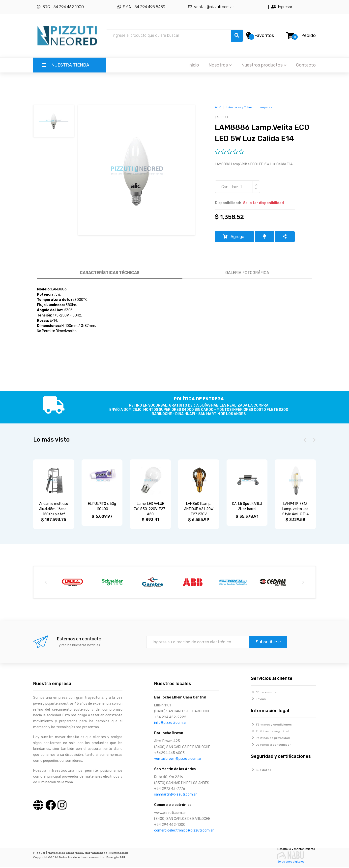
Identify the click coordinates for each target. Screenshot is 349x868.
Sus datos (261, 771)
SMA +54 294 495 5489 (141, 7)
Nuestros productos (264, 65)
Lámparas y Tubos (240, 107)
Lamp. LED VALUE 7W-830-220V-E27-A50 (150, 510)
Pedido (308, 35)
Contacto (306, 65)
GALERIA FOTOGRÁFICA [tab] (247, 273)
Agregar (236, 237)
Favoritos (264, 35)
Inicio (194, 65)
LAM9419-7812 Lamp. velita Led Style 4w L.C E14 (295, 510)
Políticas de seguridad (270, 732)
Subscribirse (268, 643)
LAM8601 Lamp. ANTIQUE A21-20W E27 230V (199, 510)
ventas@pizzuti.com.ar (211, 7)
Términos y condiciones (271, 725)
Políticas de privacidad (270, 739)
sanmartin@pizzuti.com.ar (175, 795)
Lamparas (265, 107)
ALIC (218, 107)
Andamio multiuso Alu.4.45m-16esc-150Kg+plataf (54, 510)
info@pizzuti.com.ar (170, 724)
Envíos (258, 700)
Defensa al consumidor (271, 745)
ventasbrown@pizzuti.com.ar (178, 759)
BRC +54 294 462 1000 (60, 7)
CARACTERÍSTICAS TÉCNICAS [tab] (110, 273)
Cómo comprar (264, 693)
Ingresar (282, 7)
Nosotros (220, 65)
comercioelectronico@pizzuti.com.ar (184, 831)
